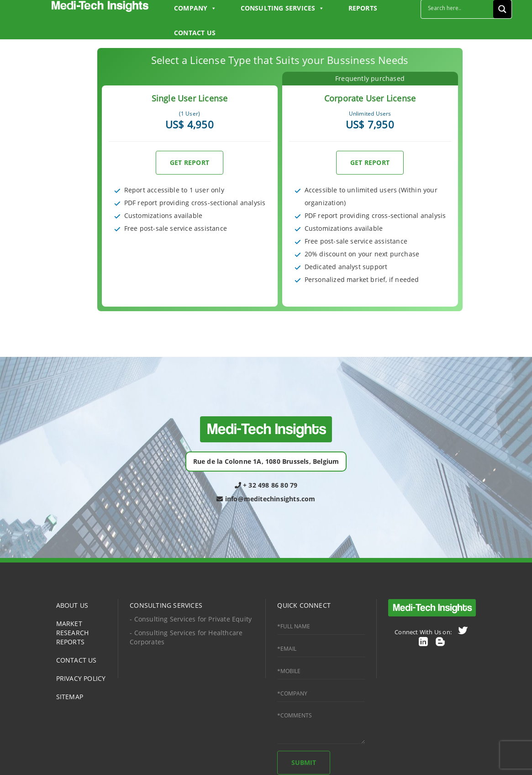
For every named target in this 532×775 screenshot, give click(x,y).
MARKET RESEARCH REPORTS (73, 633)
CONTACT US (195, 33)
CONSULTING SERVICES (166, 605)
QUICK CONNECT (304, 605)
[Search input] (459, 8)
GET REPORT (190, 162)
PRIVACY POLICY (81, 678)
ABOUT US (72, 605)
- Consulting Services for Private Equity (191, 619)
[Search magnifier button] (502, 9)
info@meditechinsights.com (266, 499)
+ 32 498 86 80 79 (266, 485)
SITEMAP (70, 697)
